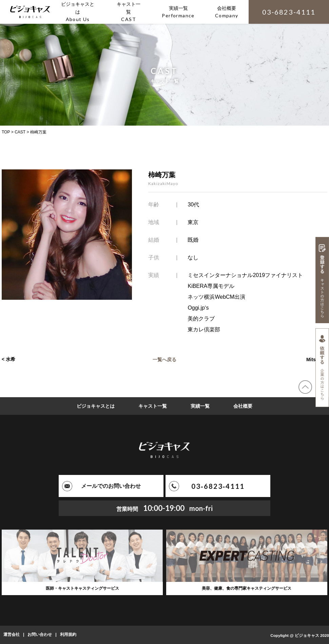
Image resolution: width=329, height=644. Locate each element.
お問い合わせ (40, 635)
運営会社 (12, 635)
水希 (11, 359)
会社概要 (243, 406)
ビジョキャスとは (96, 406)
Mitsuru (315, 359)
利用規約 (68, 635)
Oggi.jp (196, 308)
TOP (6, 132)
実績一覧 (200, 406)
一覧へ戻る (164, 359)
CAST (20, 132)
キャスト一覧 (153, 406)
